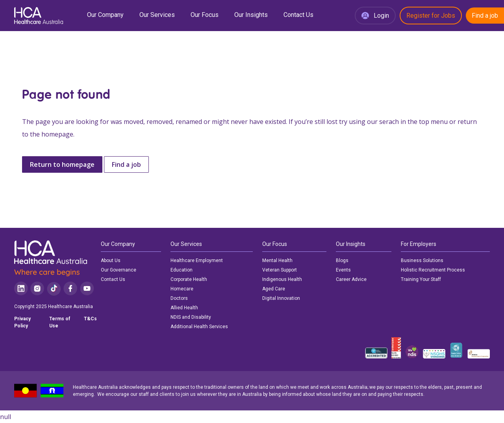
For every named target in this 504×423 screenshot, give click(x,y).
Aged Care (274, 289)
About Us (111, 260)
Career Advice (351, 279)
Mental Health (277, 260)
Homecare (182, 289)
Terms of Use (60, 322)
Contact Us (298, 15)
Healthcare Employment (197, 260)
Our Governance (119, 270)
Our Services (157, 15)
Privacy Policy (22, 322)
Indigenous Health (282, 279)
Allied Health (184, 308)
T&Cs (90, 319)
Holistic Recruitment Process (433, 270)
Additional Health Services (199, 327)
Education (182, 270)
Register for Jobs (431, 16)
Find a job (485, 16)
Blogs (342, 260)
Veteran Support (280, 270)
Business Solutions (422, 260)
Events (343, 270)
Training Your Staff (421, 279)
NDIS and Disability (191, 317)
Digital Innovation (281, 298)
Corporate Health (189, 279)
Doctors (179, 298)
